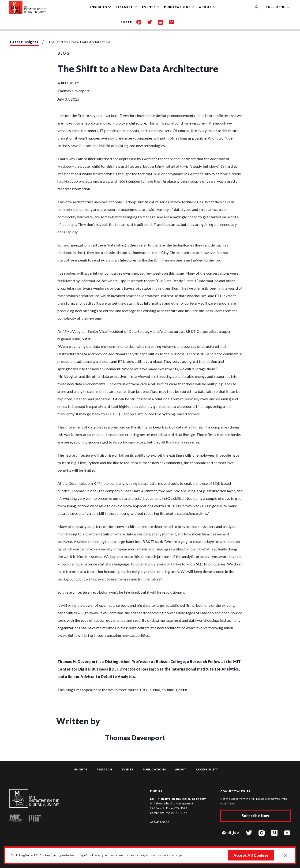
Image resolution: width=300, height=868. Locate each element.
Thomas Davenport (73, 91)
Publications (154, 769)
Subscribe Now (255, 816)
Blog (63, 53)
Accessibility (207, 769)
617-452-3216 (159, 822)
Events (128, 769)
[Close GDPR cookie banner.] (285, 856)
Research (104, 769)
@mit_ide (230, 832)
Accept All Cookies (251, 855)
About (181, 769)
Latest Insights (24, 42)
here (183, 690)
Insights (80, 769)
